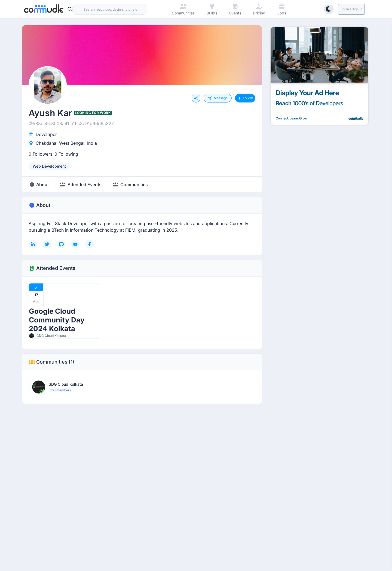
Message (218, 98)
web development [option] (49, 166)
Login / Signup (351, 9)
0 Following (66, 154)
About (39, 205)
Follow (245, 98)
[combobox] (110, 9)
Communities (51, 362)
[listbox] (49, 166)
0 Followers (40, 154)
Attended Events (52, 268)
